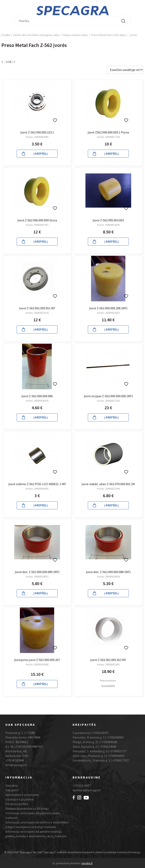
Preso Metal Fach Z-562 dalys (108, 35)
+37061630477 (100, 733)
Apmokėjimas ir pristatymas (22, 795)
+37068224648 (107, 747)
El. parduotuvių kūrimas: (67, 863)
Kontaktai (12, 786)
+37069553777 (118, 751)
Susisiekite (108, 686)
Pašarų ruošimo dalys (75, 35)
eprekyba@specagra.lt (87, 790)
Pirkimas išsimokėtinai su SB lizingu (27, 809)
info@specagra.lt (16, 765)
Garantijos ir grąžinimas (20, 799)
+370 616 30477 (82, 786)
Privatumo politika (17, 804)
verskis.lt (87, 863)
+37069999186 (109, 742)
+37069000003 (116, 756)
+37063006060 (115, 737)
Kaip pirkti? (12, 790)
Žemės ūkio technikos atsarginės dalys (37, 35)
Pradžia (6, 35)
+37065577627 (120, 760)
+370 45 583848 (15, 760)
